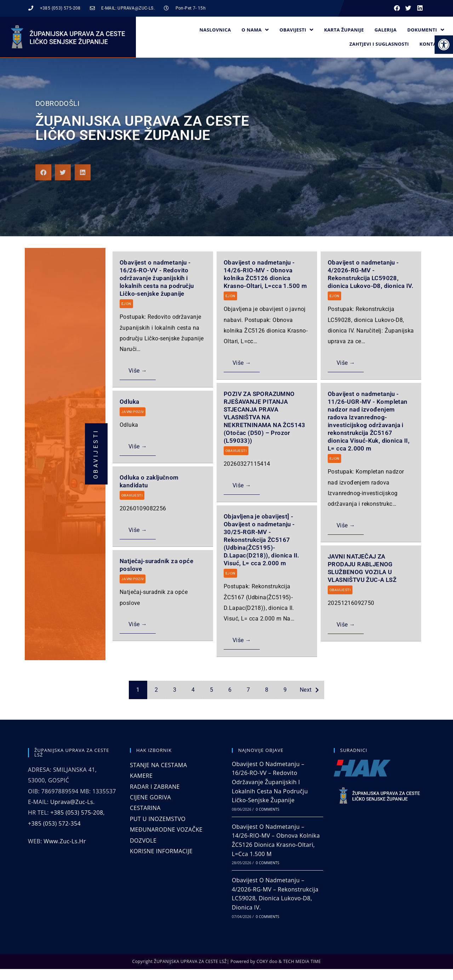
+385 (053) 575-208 (77, 812)
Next (306, 690)
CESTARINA (145, 808)
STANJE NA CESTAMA (158, 765)
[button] (444, 45)
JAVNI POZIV (133, 412)
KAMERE (141, 776)
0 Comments (268, 809)
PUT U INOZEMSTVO (158, 819)
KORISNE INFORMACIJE (161, 851)
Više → (138, 371)
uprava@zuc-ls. (73, 802)
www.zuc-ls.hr (65, 841)
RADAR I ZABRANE (155, 787)
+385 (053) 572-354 (54, 823)
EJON (126, 304)
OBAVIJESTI (236, 451)
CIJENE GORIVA (150, 797)
